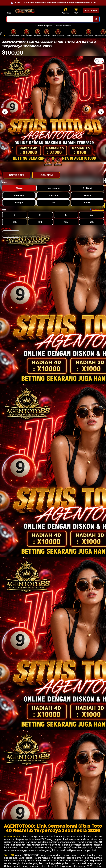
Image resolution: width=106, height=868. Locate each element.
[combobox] (50, 19)
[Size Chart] (97, 209)
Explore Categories (44, 25)
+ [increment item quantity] (18, 234)
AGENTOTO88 (13, 836)
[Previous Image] (5, 112)
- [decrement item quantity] (5, 234)
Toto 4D (9, 855)
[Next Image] (101, 112)
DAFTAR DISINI (17, 175)
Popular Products (63, 25)
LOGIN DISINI (46, 175)
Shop (9, 13)
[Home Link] (25, 11)
